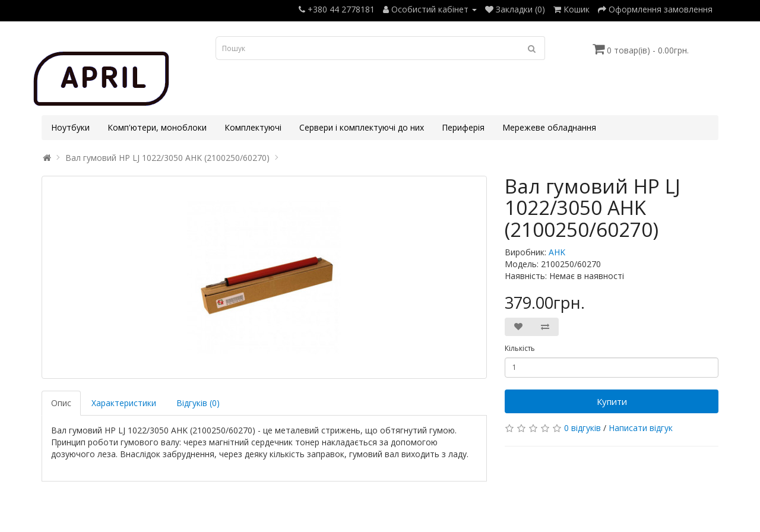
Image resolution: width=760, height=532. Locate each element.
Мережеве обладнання (549, 127)
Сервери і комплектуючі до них (362, 127)
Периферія (463, 127)
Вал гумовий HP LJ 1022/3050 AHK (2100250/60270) (167, 158)
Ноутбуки (70, 127)
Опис (61, 403)
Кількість (520, 348)
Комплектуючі (253, 127)
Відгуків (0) (198, 403)
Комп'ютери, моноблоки (157, 127)
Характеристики (124, 403)
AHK (557, 252)
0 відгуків (582, 428)
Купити (612, 401)
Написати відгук (641, 428)
